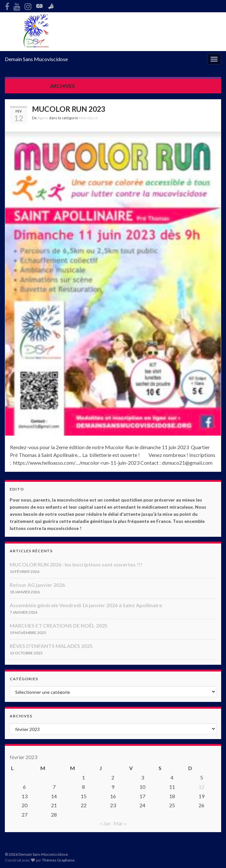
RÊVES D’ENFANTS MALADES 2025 (51, 646)
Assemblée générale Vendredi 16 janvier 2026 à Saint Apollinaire (86, 605)
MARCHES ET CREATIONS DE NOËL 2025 (59, 625)
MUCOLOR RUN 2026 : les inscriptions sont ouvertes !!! (76, 564)
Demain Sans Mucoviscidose (36, 59)
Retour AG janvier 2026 (37, 585)
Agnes (43, 118)
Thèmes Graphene (58, 860)
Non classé (88, 118)
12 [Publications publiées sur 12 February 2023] (201, 787)
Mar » (120, 823)
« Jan (105, 823)
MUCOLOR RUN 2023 (69, 109)
